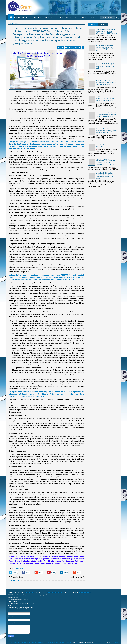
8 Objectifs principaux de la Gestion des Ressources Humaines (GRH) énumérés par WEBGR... (106, 48)
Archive (103, 24)
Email (77, 47)
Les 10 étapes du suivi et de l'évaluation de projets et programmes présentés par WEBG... (105, 66)
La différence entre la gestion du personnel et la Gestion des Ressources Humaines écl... (107, 99)
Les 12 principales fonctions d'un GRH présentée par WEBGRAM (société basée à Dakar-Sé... (107, 115)
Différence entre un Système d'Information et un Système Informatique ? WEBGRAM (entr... (107, 31)
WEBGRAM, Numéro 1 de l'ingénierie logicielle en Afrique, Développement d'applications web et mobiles (40, 642)
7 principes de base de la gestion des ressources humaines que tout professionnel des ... (107, 83)
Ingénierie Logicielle (21, 17)
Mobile (52, 17)
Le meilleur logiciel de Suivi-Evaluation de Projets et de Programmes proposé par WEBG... (105, 176)
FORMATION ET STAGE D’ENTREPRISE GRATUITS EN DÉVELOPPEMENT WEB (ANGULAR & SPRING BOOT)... (106, 162)
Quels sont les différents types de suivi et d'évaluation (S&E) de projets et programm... (106, 131)
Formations (73, 17)
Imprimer (69, 47)
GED (15, 569)
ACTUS (93, 24)
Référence (84, 17)
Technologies (62, 17)
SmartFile (20, 569)
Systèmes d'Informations (39, 17)
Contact (93, 17)
